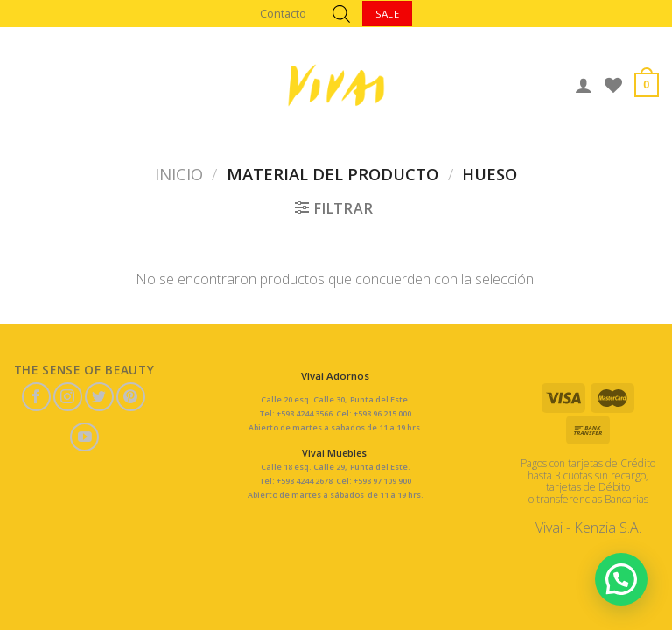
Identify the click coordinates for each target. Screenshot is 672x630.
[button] (622, 580)
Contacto (283, 13)
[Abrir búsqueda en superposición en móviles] (341, 14)
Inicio (179, 174)
